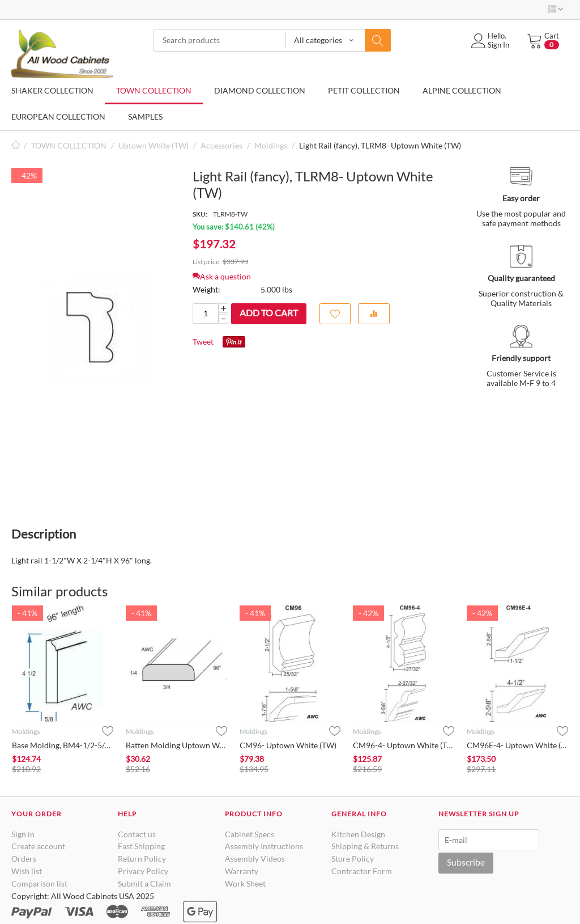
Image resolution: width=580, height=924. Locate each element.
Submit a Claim (144, 883)
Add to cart (269, 313)
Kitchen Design (358, 834)
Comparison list (39, 883)
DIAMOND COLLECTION (260, 90)
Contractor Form (362, 871)
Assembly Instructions (264, 846)
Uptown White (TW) (153, 145)
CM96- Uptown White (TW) (288, 745)
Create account (38, 846)
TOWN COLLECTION (154, 90)
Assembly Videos (255, 859)
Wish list (27, 871)
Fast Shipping (141, 846)
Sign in (23, 834)
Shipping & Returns (365, 846)
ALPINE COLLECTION (462, 90)
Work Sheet (245, 883)
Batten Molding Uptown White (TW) (176, 745)
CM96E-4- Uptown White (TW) (517, 745)
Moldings (271, 145)
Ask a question (222, 276)
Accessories (221, 145)
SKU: (200, 214)
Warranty (242, 871)
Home (16, 145)
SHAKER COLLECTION (52, 90)
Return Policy (142, 859)
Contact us (137, 834)
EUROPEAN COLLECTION (58, 116)
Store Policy (353, 859)
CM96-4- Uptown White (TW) (404, 745)
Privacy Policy (143, 871)
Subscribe (466, 862)
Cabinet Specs (250, 834)
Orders (24, 859)
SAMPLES (145, 116)
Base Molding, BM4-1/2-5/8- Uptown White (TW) (63, 745)
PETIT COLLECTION (364, 90)
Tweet (203, 342)
